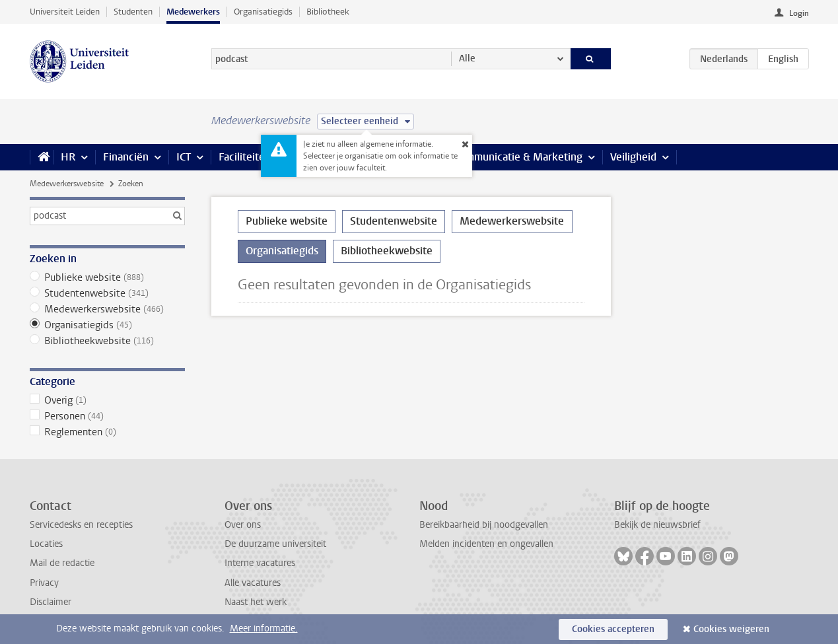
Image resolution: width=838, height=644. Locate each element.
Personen (107, 416)
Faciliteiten (245, 157)
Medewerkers (193, 12)
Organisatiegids (263, 12)
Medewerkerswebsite (67, 184)
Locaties (46, 544)
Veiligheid (633, 157)
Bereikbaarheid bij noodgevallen (484, 525)
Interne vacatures (260, 563)
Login (799, 13)
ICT (184, 157)
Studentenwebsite (107, 293)
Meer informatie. (264, 628)
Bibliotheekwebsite (107, 341)
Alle (467, 58)
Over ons (243, 525)
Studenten (133, 12)
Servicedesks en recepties (81, 525)
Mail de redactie (62, 563)
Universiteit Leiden (65, 12)
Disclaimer (51, 602)
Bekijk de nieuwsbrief (657, 525)
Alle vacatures (253, 583)
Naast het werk (256, 602)
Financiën (126, 157)
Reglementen (107, 432)
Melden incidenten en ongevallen (486, 544)
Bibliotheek (328, 12)
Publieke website (107, 277)
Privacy (44, 583)
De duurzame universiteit (275, 544)
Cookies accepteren (613, 629)
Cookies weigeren (731, 629)
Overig (107, 400)
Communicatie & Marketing (518, 157)
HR (68, 157)
